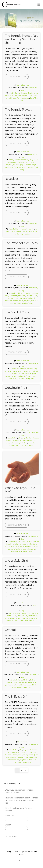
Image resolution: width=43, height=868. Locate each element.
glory (36, 96)
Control (22, 752)
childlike (17, 613)
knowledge (18, 231)
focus (27, 752)
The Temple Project (18, 109)
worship (21, 170)
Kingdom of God (25, 298)
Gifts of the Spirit (28, 96)
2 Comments (23, 742)
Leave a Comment (23, 85)
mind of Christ (26, 376)
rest (18, 760)
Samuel (21, 621)
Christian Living (33, 93)
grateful (8, 685)
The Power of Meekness (21, 243)
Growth (7, 443)
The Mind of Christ (17, 312)
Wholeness (27, 762)
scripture (9, 165)
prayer (35, 231)
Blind (10, 229)
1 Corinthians (14, 369)
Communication (24, 544)
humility (35, 616)
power (27, 98)
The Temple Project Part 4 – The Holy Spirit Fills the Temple (21, 39)
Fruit (20, 440)
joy (37, 546)
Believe (19, 680)
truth (20, 303)
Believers (17, 93)
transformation (16, 167)
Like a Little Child (16, 561)
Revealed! (11, 179)
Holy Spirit (9, 98)
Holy (15, 162)
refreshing (33, 757)
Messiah (26, 231)
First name (10, 816)
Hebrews (8, 755)
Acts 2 (11, 93)
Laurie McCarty (14, 4)
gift (31, 752)
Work (30, 687)
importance (30, 755)
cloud (7, 96)
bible (19, 293)
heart (22, 616)
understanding (17, 762)
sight (22, 234)
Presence (23, 549)
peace (15, 379)
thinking (27, 379)
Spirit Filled (34, 98)
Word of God (30, 445)
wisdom (27, 234)
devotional (23, 229)
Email (8, 825)
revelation (32, 162)
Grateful (10, 630)
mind (19, 376)
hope (29, 546)
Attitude (11, 613)
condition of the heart (13, 682)
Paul (31, 231)
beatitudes (13, 293)
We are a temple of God (30, 167)
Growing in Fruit (16, 388)
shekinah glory (18, 165)
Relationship (31, 549)
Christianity (25, 160)
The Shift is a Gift (16, 697)
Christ (29, 750)
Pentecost (21, 98)
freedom (21, 374)
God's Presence (14, 546)
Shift (34, 760)
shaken (29, 760)
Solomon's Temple (30, 165)
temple (22, 100)
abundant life (24, 369)
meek (33, 298)
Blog (22, 90)
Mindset (15, 301)
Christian (24, 93)
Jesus (15, 98)
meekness (8, 301)
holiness (13, 443)
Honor (25, 685)
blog (23, 293)
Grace (35, 682)
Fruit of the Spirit (15, 96)
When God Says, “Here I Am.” (21, 490)
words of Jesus (27, 303)
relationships (11, 760)
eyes (29, 229)
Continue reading (18, 77)
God (33, 229)
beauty (12, 160)
